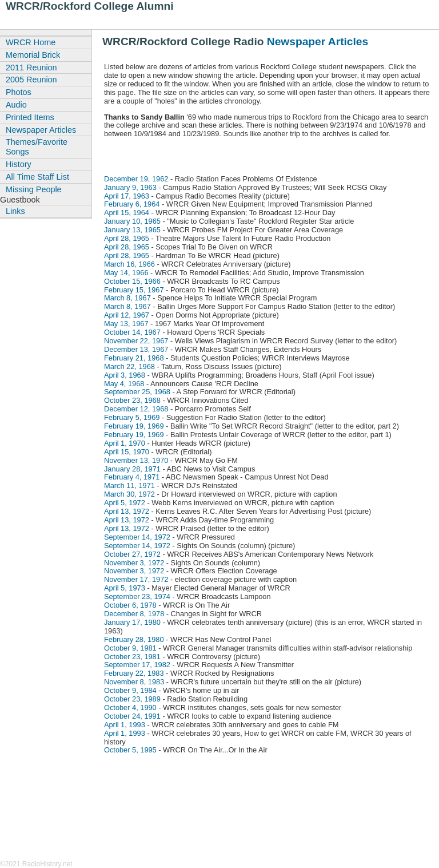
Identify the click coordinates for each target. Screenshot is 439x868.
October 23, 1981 (132, 657)
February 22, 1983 (134, 673)
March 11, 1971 (129, 485)
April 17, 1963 (127, 196)
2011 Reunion (31, 68)
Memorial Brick (33, 55)
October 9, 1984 (130, 690)
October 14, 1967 (132, 332)
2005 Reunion (31, 80)
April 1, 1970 (125, 443)
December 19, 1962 (136, 179)
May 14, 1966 (126, 273)
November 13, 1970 (136, 460)
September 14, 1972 (137, 537)
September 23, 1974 (137, 596)
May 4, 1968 (124, 384)
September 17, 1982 (137, 665)
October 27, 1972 (132, 554)
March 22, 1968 (129, 366)
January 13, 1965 (132, 230)
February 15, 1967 (134, 290)
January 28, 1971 (132, 469)
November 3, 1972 (134, 563)
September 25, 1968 (137, 392)
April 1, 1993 (125, 725)
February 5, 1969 (132, 417)
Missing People (34, 189)
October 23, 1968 (132, 400)
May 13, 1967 (126, 324)
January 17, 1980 (132, 622)
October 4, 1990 (130, 708)
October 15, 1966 (132, 281)
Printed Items (30, 117)
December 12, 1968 (136, 409)
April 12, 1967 (127, 315)
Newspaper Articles (318, 41)
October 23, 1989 (132, 699)
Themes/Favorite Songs (37, 147)
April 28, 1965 (127, 238)
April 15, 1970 (127, 452)
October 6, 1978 (130, 605)
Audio (16, 105)
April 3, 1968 (125, 375)
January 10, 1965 (132, 221)
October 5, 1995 (130, 750)
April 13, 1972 (127, 511)
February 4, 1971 (132, 477)
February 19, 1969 (134, 426)
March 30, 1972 (129, 494)
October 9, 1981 (130, 648)
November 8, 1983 (134, 682)
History (19, 164)
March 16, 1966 (129, 264)
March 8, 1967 (127, 298)
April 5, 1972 (125, 503)
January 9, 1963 (130, 187)
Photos (19, 92)
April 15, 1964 (127, 213)
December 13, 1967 (136, 349)
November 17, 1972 (136, 579)
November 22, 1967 (136, 341)
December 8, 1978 (134, 614)
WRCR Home (31, 42)
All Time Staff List (37, 177)
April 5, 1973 (125, 588)
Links (15, 211)
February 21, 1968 (134, 358)
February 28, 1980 (134, 639)
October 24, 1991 (132, 716)
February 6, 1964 (132, 204)
